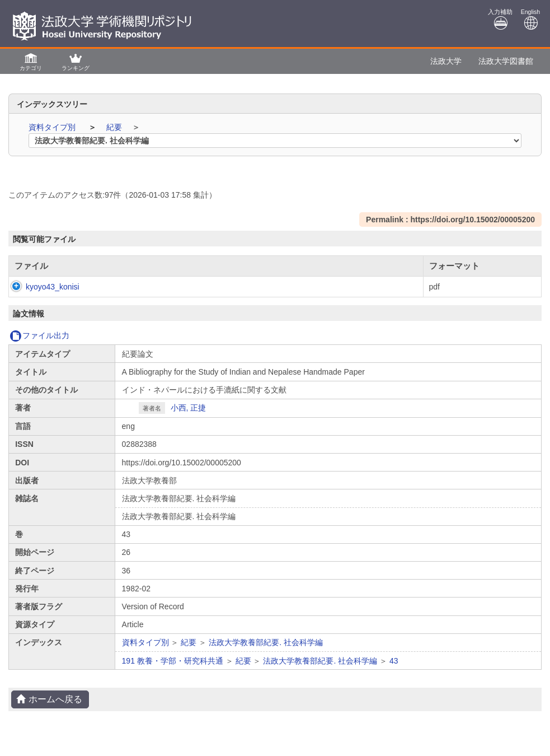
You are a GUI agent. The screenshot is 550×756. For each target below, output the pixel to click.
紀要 (115, 127)
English (530, 19)
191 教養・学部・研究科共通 (173, 661)
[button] (31, 61)
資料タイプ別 (53, 127)
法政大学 (446, 61)
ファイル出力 (39, 335)
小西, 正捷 (189, 408)
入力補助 (500, 19)
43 (394, 661)
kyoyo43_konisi (41, 287)
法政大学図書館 (506, 61)
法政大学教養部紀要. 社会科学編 (266, 642)
